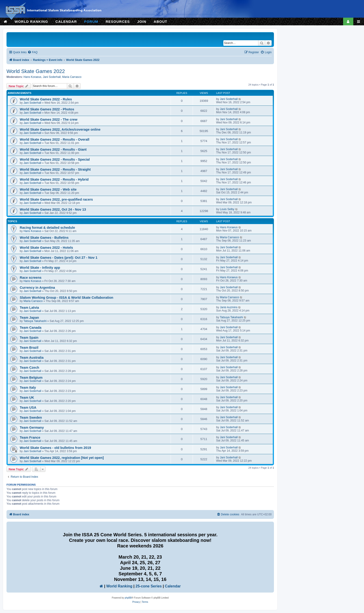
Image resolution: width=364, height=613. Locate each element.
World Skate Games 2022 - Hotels (46, 248)
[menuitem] (32, 52)
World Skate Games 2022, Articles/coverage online (60, 129)
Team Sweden (31, 418)
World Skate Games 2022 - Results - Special (55, 159)
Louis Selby (227, 209)
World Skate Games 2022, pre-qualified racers (56, 199)
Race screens (31, 278)
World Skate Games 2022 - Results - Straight (55, 169)
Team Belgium (31, 378)
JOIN (142, 22)
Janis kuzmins (229, 307)
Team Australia (32, 358)
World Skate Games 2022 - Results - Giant (53, 149)
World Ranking (119, 586)
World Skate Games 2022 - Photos (47, 109)
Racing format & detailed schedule (47, 228)
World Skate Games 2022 (36, 71)
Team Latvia (29, 308)
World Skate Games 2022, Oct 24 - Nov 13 (53, 209)
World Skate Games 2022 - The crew (49, 119)
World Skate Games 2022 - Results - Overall (55, 139)
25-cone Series (149, 586)
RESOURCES (118, 22)
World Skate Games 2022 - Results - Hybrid (54, 179)
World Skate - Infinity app (40, 268)
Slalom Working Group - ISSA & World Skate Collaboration (67, 298)
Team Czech (29, 368)
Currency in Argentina (37, 288)
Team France (30, 437)
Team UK (27, 398)
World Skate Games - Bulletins (44, 238)
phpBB (128, 598)
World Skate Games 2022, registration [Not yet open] (62, 458)
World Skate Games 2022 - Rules (46, 99)
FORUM (91, 22)
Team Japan (29, 318)
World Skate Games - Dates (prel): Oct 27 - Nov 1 (59, 258)
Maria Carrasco (72, 77)
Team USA (28, 408)
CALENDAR (66, 22)
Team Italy (28, 388)
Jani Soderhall (52, 77)
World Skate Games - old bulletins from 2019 (55, 448)
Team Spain (29, 338)
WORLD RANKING (31, 22)
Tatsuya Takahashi (35, 321)
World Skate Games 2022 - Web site (48, 189)
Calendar (173, 586)
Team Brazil (29, 348)
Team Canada (31, 328)
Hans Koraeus (32, 77)
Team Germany (32, 427)
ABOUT (160, 22)
